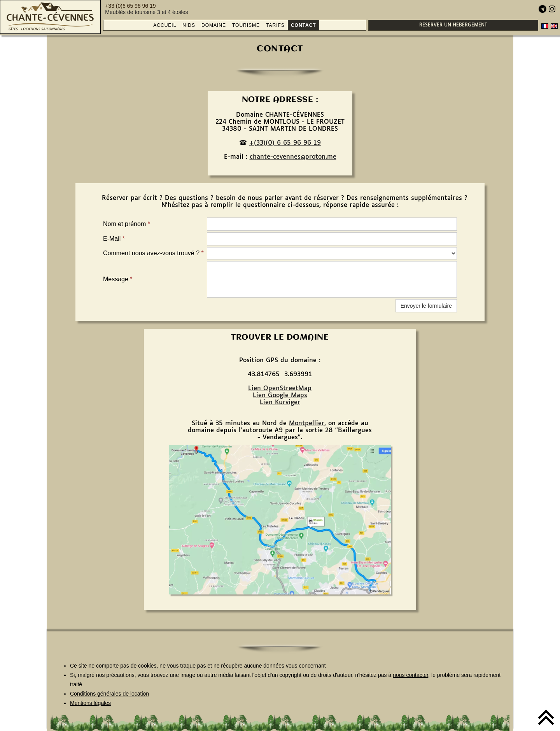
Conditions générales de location (109, 694)
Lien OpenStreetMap (280, 388)
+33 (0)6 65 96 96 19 (130, 6)
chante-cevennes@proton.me (293, 157)
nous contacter (410, 675)
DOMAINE (214, 25)
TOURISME (246, 25)
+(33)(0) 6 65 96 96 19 (285, 143)
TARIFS (275, 25)
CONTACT (304, 25)
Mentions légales (90, 703)
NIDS (189, 25)
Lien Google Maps (280, 395)
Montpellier (307, 423)
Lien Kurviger (280, 402)
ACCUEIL (165, 25)
